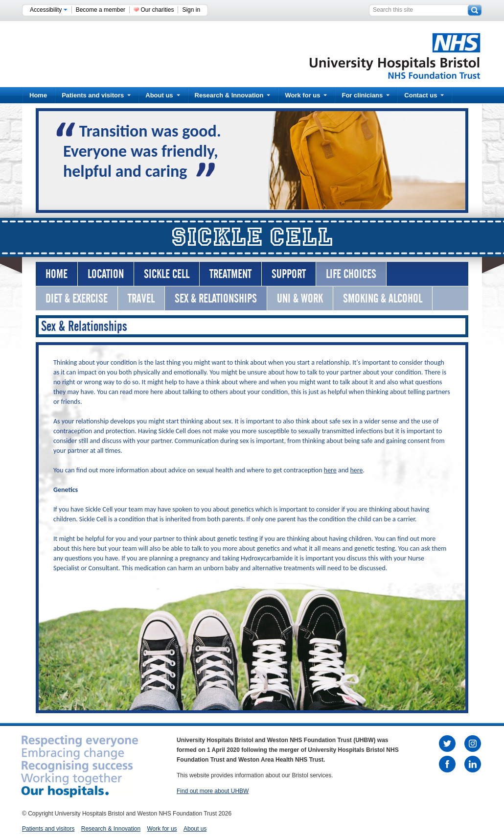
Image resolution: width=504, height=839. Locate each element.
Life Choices (351, 274)
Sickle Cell (167, 274)
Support (289, 274)
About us (162, 95)
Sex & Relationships (216, 298)
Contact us (424, 95)
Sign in (191, 10)
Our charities (157, 10)
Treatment (230, 274)
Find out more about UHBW (213, 791)
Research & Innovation (233, 95)
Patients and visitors (96, 95)
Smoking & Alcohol (383, 298)
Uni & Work (300, 298)
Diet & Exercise (77, 298)
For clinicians (366, 95)
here (330, 470)
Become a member (101, 10)
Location (106, 274)
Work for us (306, 95)
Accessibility (49, 10)
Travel (141, 298)
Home (38, 95)
